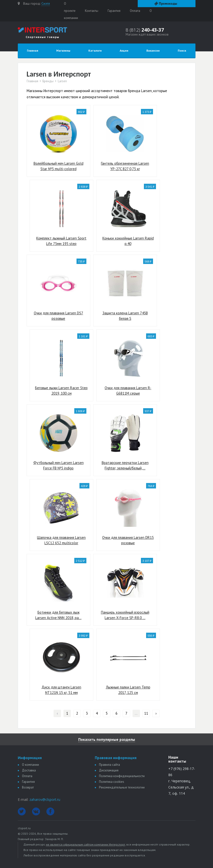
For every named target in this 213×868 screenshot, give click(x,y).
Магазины (63, 50)
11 (146, 713)
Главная (33, 50)
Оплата (135, 11)
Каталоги (95, 50)
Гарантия (114, 11)
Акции (124, 50)
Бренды (48, 81)
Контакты (92, 11)
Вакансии (153, 50)
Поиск (182, 50)
